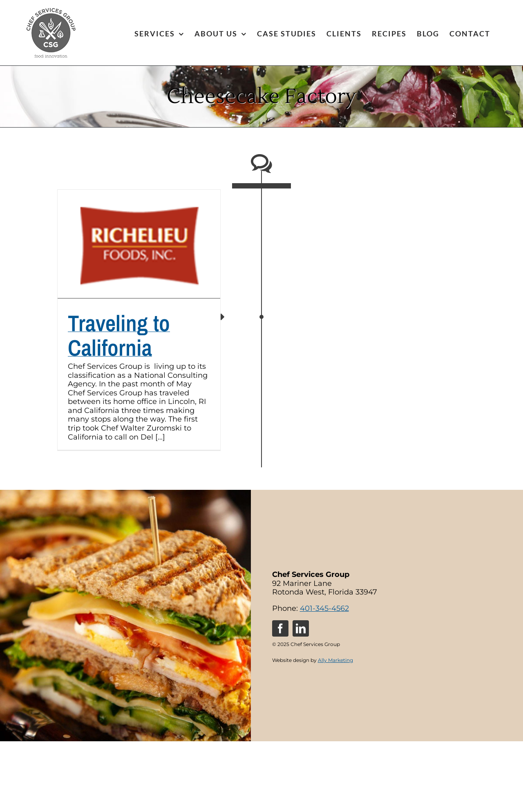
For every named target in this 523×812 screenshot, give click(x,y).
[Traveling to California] (139, 244)
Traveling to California (119, 335)
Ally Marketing (335, 660)
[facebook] (280, 628)
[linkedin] (301, 628)
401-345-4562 (324, 608)
